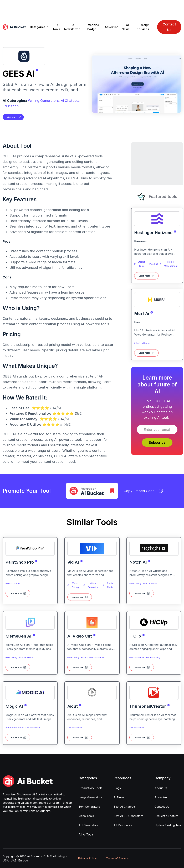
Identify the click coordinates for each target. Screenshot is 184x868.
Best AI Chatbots (125, 807)
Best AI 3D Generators (128, 816)
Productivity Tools (90, 788)
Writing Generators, (44, 101)
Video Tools (86, 816)
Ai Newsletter (72, 27)
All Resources (123, 825)
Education (11, 106)
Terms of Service (117, 858)
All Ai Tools (86, 834)
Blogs (117, 788)
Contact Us (169, 27)
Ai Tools (56, 27)
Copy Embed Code (143, 491)
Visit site (11, 117)
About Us (161, 788)
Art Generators (88, 825)
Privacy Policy (87, 858)
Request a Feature (166, 816)
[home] (14, 27)
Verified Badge (93, 27)
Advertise (112, 27)
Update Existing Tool (168, 825)
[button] (40, 27)
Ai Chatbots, (71, 101)
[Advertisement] (92, 8)
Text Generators (89, 807)
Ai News (126, 27)
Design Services (143, 27)
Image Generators (90, 797)
